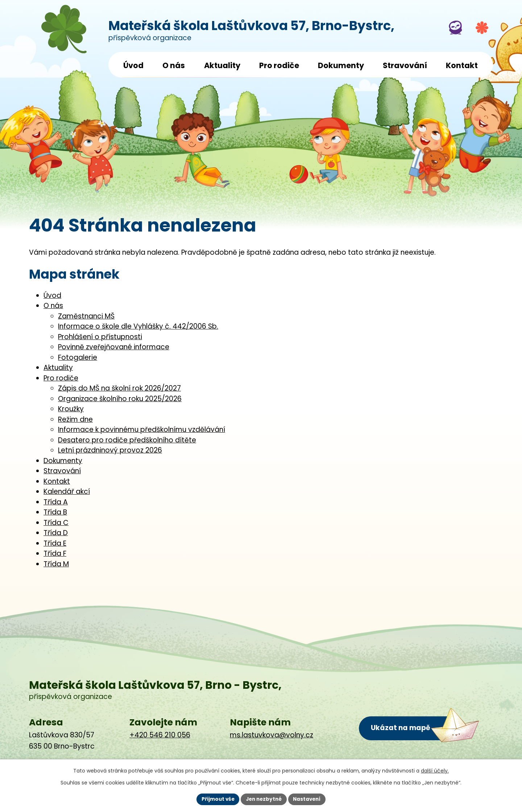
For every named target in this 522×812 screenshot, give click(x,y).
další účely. (435, 770)
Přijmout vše (216, 799)
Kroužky (71, 409)
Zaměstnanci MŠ (86, 316)
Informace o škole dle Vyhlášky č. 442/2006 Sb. (138, 326)
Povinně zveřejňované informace (114, 347)
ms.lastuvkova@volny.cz (272, 735)
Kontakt (462, 65)
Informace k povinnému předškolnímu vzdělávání (142, 430)
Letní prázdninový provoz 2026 (110, 450)
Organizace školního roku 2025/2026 (120, 399)
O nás (174, 65)
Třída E (55, 543)
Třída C (56, 523)
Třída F (55, 553)
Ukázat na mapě (401, 728)
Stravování (405, 65)
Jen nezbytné (264, 799)
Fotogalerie (78, 357)
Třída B (55, 512)
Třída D (56, 533)
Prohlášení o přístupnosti (100, 337)
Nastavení (309, 799)
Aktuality (222, 65)
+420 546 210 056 (160, 735)
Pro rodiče (279, 65)
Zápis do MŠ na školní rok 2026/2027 (119, 388)
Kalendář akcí (67, 492)
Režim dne (75, 419)
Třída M (56, 564)
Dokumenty (341, 65)
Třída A (56, 502)
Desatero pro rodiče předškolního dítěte (127, 440)
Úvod (133, 65)
